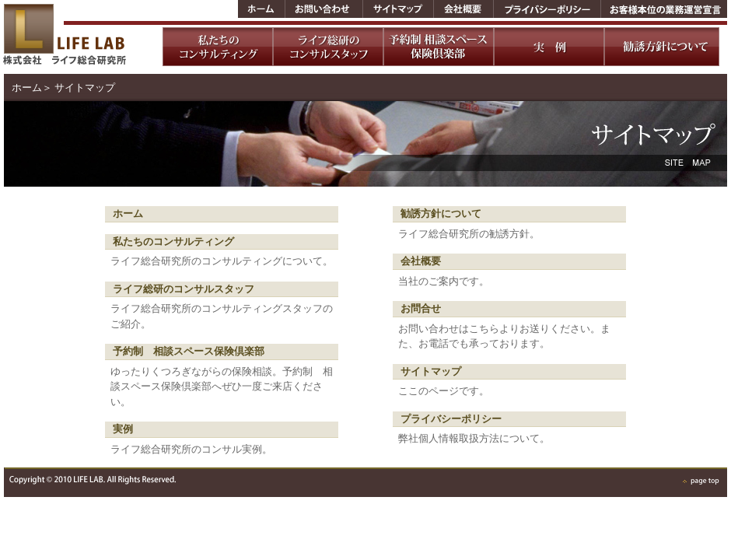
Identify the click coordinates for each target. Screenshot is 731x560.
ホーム (27, 87)
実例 (123, 429)
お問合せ (421, 308)
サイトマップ (431, 371)
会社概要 (421, 261)
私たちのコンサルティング (173, 241)
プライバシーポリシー (451, 419)
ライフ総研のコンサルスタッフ (184, 289)
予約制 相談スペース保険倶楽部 (189, 351)
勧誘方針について (441, 213)
